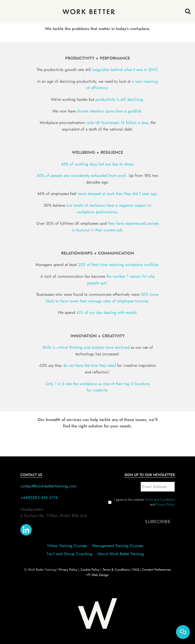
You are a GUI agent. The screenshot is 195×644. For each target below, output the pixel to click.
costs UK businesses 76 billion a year (117, 123)
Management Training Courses (118, 546)
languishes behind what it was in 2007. (125, 70)
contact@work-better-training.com (48, 486)
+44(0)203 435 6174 (39, 498)
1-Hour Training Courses (67, 546)
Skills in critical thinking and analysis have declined (86, 347)
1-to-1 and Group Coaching (69, 554)
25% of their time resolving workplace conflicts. (119, 265)
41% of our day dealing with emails (106, 312)
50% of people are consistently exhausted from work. (82, 176)
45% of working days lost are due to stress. (98, 164)
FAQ (136, 570)
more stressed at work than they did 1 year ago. (118, 194)
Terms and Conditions (160, 500)
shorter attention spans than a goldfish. (110, 111)
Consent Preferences (156, 570)
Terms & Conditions (116, 570)
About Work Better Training (121, 554)
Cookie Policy (90, 570)
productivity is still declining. (120, 99)
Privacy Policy (165, 504)
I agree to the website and (144, 502)
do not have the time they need (89, 365)
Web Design (100, 575)
